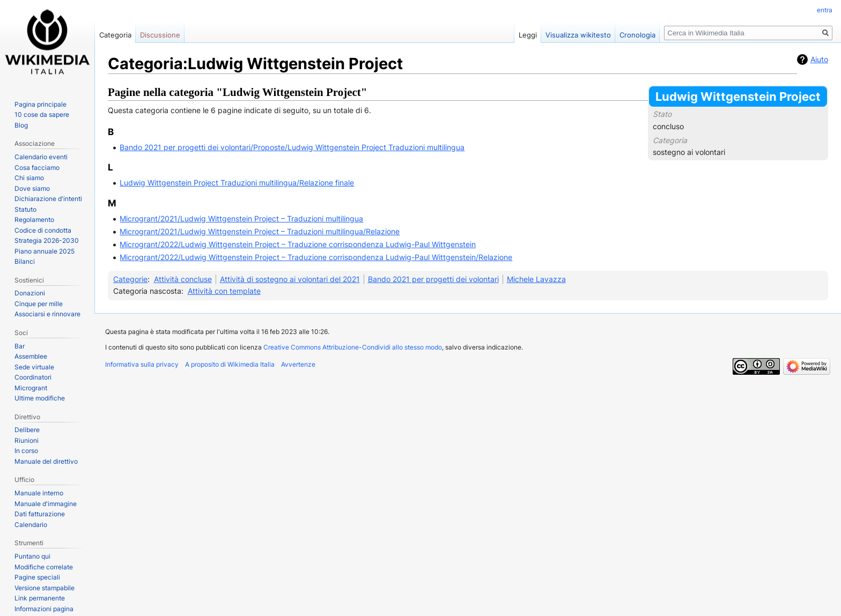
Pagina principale (40, 104)
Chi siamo (29, 178)
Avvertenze (298, 364)
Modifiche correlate (44, 567)
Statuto (25, 209)
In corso (26, 451)
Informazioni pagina (44, 609)
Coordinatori (33, 377)
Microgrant (31, 388)
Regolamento (34, 220)
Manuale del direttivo (46, 461)
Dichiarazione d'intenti (48, 199)
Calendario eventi (41, 157)
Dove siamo (32, 188)
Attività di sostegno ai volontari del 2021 (290, 279)
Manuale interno (39, 493)
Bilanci (25, 261)
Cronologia (637, 35)
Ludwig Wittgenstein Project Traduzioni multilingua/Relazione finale (237, 183)
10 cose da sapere (42, 114)
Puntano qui (32, 556)
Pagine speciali (37, 577)
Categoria (115, 35)
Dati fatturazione (40, 514)
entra (825, 10)
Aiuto (819, 59)
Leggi (528, 35)
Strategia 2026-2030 (47, 240)
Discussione (160, 35)
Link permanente (40, 598)
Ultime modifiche (40, 398)
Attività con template (224, 291)
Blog (21, 125)
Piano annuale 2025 (45, 251)
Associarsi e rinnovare (47, 314)
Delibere (27, 430)
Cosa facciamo (37, 168)
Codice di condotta (43, 230)
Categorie (130, 279)
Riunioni (27, 440)
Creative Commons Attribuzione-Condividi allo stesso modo (353, 347)
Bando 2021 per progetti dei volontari (433, 279)
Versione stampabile (45, 588)
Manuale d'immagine (46, 504)
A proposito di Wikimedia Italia (230, 364)
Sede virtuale (34, 367)
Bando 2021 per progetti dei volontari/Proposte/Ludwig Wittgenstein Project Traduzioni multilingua (292, 147)
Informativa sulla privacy (142, 364)
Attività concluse (183, 279)
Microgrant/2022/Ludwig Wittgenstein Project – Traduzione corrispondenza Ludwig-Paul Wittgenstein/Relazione (316, 257)
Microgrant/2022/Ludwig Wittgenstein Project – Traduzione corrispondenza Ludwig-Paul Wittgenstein (298, 244)
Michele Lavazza (536, 279)
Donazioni (30, 293)
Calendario (31, 525)
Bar (20, 346)
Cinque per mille (39, 304)
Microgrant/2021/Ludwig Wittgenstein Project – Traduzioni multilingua (241, 218)
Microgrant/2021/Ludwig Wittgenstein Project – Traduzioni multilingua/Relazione (260, 231)
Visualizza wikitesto (578, 35)
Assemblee (31, 356)
